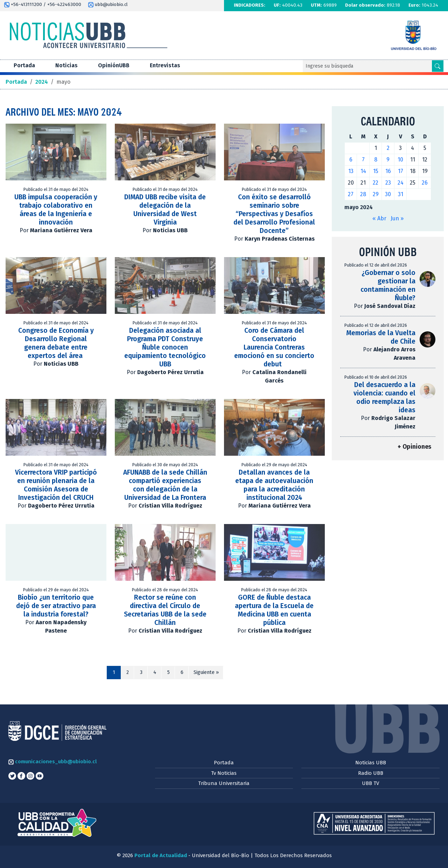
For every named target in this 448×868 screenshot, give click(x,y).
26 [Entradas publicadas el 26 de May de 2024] (425, 183)
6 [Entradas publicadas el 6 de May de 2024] (351, 160)
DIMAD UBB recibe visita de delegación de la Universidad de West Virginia (165, 210)
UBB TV (370, 783)
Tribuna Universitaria (224, 783)
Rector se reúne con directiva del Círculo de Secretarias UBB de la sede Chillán (165, 610)
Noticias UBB (371, 763)
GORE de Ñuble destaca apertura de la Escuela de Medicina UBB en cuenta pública (274, 610)
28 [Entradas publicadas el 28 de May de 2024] (363, 194)
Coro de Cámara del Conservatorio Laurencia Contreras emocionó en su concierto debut (274, 347)
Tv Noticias (224, 773)
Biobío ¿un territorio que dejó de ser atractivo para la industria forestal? (56, 606)
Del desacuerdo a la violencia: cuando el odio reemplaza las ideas (384, 397)
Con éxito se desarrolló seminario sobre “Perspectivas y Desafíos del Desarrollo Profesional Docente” (274, 214)
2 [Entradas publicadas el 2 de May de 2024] (388, 148)
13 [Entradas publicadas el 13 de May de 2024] (351, 171)
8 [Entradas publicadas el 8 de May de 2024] (376, 160)
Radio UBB (371, 773)
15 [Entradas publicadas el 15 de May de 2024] (376, 171)
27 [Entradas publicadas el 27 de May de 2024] (351, 194)
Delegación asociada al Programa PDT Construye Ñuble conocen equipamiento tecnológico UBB (165, 347)
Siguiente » (206, 672)
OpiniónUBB (114, 65)
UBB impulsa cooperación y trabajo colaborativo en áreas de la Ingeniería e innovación (56, 210)
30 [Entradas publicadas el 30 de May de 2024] (388, 194)
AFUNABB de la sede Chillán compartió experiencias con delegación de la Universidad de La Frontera (165, 485)
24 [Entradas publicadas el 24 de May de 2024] (401, 183)
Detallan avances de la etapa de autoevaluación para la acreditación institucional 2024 (274, 485)
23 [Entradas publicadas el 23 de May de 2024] (388, 183)
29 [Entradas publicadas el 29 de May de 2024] (376, 194)
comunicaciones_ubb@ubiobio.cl (52, 762)
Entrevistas (165, 65)
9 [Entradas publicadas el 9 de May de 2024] (388, 160)
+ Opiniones (414, 447)
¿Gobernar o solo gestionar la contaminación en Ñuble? (388, 285)
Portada (24, 65)
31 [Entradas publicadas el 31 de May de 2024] (401, 194)
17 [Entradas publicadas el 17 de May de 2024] (401, 171)
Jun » (397, 218)
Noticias (66, 65)
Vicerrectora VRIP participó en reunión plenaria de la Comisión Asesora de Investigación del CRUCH (56, 485)
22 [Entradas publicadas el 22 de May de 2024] (376, 183)
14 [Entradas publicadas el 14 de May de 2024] (363, 171)
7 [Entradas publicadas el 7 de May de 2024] (363, 160)
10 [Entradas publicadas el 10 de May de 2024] (400, 160)
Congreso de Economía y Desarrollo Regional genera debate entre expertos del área (56, 343)
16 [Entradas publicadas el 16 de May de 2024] (388, 171)
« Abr (379, 218)
